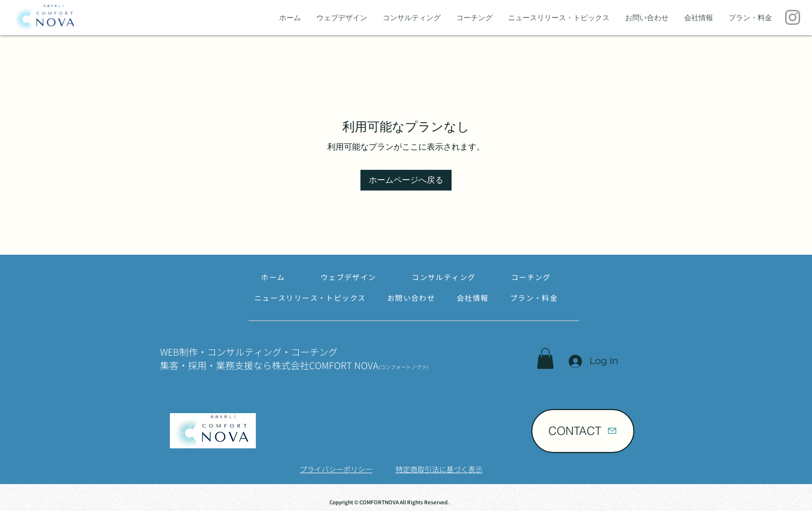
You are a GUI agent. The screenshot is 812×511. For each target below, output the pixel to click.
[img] (44, 31)
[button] (545, 359)
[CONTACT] (583, 431)
